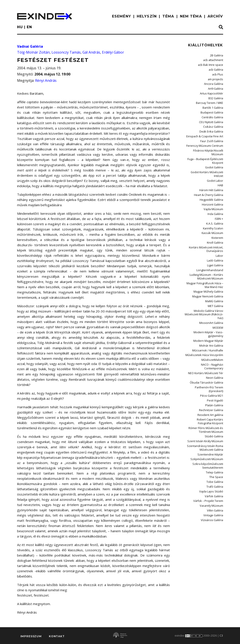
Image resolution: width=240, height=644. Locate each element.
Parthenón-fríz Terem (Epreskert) (210, 369)
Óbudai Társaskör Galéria (207, 363)
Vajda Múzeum (214, 196)
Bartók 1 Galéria (213, 106)
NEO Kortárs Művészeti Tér (207, 353)
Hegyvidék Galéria (212, 187)
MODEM (218, 310)
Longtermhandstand (210, 255)
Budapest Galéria (212, 110)
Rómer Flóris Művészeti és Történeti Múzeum (207, 408)
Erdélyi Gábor (113, 52)
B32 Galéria (216, 97)
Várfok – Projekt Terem (209, 476)
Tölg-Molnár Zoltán (33, 52)
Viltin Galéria (215, 486)
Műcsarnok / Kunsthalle (209, 332)
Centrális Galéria (213, 115)
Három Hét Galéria (211, 178)
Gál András (91, 52)
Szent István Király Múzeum (207, 419)
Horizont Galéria (213, 192)
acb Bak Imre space (211, 65)
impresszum (31, 636)
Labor (219, 241)
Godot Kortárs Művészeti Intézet (203, 164)
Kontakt (57, 636)
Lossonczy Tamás (66, 52)
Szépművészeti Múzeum (208, 436)
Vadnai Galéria (30, 46)
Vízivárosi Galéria (212, 495)
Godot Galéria (214, 160)
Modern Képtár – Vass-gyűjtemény (209, 316)
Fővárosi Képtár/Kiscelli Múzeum (203, 147)
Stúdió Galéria (214, 414)
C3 (221, 636)
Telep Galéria (215, 449)
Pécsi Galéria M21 (212, 375)
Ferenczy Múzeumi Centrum (206, 142)
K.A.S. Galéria (215, 210)
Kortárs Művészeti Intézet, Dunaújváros (207, 235)
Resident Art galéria (211, 394)
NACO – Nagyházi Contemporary (212, 347)
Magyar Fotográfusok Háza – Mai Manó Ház (205, 269)
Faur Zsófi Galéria (212, 138)
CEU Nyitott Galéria (211, 120)
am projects (216, 78)
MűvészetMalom (213, 341)
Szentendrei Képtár (211, 432)
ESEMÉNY (122, 16)
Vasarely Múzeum (212, 481)
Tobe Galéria (215, 458)
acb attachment (213, 60)
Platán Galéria (214, 385)
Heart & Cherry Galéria (209, 182)
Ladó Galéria (215, 246)
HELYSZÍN (147, 16)
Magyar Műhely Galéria (209, 275)
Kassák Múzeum (213, 219)
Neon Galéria (215, 358)
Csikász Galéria (214, 124)
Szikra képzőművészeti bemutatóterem (209, 443)
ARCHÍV (215, 16)
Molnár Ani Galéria (212, 327)
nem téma (191, 16)
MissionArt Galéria (212, 305)
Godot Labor (215, 169)
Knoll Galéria (215, 228)
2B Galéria (217, 55)
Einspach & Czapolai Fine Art (205, 133)
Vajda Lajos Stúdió (212, 467)
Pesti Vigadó (215, 380)
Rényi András (46, 80)
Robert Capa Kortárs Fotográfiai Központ (203, 400)
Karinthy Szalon (214, 215)
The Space (217, 453)
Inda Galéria (216, 201)
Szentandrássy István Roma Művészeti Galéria (206, 425)
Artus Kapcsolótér (212, 92)
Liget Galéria (215, 250)
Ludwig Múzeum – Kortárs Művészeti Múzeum (207, 261)
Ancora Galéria (214, 83)
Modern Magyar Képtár (209, 323)
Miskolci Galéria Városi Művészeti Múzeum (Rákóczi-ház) (205, 297)
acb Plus (218, 74)
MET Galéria (216, 289)
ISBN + (219, 205)
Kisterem (218, 224)
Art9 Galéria (216, 87)
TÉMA (168, 16)
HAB (220, 173)
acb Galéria (216, 69)
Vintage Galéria (214, 490)
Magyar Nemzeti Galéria (208, 280)
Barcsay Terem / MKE (210, 101)
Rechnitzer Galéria (212, 389)
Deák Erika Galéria (212, 129)
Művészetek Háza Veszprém (206, 336)
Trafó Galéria (215, 463)
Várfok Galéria (214, 472)
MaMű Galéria (215, 285)
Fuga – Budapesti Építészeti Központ (206, 153)
